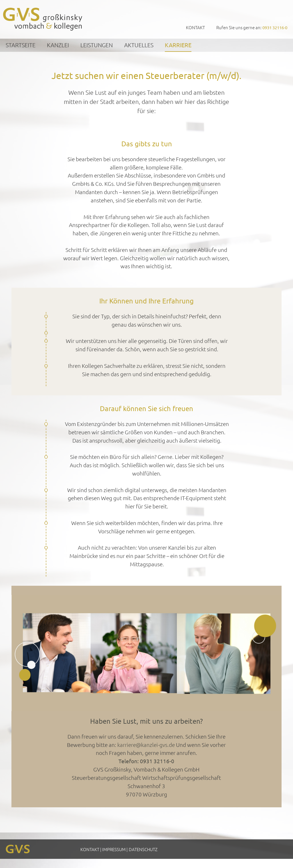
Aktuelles (139, 45)
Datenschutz (143, 849)
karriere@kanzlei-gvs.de (146, 745)
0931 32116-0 (275, 27)
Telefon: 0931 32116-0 (146, 761)
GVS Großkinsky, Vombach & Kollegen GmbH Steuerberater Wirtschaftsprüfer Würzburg (43, 19)
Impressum (114, 849)
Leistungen (97, 45)
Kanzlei (58, 45)
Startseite (21, 45)
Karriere (178, 45)
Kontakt (195, 27)
